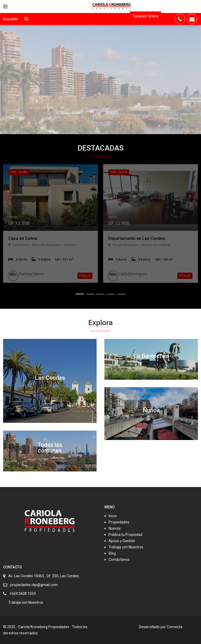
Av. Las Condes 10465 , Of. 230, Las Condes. (44, 576)
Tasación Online (145, 16)
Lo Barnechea (151, 356)
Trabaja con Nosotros (126, 547)
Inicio (113, 516)
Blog (112, 553)
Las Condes (50, 378)
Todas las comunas (50, 448)
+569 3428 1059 (23, 594)
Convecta (175, 627)
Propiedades (119, 522)
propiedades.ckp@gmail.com (34, 585)
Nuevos (115, 528)
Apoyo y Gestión (122, 541)
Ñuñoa (151, 410)
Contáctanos (119, 560)
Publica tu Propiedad (125, 535)
